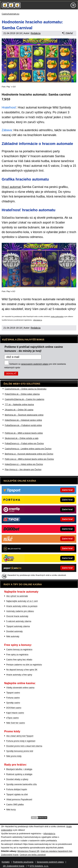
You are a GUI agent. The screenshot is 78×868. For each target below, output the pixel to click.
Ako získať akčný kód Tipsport (20, 736)
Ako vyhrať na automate (17, 596)
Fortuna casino (13, 698)
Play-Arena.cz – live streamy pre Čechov (23, 470)
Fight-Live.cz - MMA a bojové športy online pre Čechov (29, 459)
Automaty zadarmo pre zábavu (20, 611)
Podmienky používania (23, 862)
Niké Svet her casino (16, 723)
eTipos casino (13, 718)
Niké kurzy (11, 810)
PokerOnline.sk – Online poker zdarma (22, 394)
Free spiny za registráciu (17, 655)
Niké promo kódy (14, 756)
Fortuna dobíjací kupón (17, 789)
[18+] (73, 5)
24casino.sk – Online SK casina (19, 410)
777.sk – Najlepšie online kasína (19, 405)
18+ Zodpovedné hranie (14, 866)
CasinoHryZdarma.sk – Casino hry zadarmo (24, 399)
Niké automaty (13, 636)
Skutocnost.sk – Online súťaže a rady (22, 438)
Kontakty (6, 862)
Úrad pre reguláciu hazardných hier (56, 851)
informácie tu (38, 320)
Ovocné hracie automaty (17, 616)
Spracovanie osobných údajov (50, 862)
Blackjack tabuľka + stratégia (19, 769)
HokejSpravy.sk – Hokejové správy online (23, 420)
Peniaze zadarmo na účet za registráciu (24, 665)
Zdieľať (68, 33)
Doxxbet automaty (14, 631)
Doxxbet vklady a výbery (17, 779)
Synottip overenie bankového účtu (22, 784)
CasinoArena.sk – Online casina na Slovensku (26, 389)
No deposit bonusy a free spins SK (22, 670)
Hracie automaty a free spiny (19, 675)
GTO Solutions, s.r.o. (39, 866)
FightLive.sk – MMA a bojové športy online (24, 433)
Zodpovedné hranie (10, 855)
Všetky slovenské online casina (20, 688)
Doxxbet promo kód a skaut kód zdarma (24, 746)
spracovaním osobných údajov (35, 364)
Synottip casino (13, 703)
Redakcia (36, 33)
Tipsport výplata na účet (17, 794)
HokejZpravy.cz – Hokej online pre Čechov (24, 464)
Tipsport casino (13, 693)
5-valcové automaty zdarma (19, 621)
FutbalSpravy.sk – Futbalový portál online (23, 425)
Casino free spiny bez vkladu (19, 660)
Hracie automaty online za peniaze (22, 606)
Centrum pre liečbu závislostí (33, 855)
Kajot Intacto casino (15, 713)
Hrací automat (12, 187)
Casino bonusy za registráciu (19, 650)
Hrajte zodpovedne (57, 317)
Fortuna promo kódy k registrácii (21, 741)
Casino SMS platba (15, 805)
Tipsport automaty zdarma (18, 626)
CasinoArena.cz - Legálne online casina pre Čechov (28, 449)
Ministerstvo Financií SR (28, 851)
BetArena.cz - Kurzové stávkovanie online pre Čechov (29, 454)
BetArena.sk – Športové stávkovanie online (24, 415)
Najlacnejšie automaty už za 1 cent (22, 601)
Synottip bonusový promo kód (20, 751)
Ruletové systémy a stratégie (19, 774)
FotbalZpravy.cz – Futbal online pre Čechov (24, 443)
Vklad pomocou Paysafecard (19, 799)
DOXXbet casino (14, 708)
